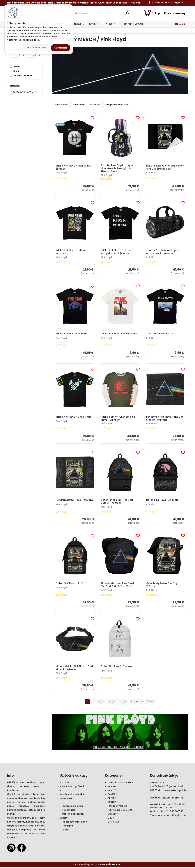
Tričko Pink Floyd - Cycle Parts (74, 417)
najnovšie (95, 105)
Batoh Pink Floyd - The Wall (117, 667)
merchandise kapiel (32, 783)
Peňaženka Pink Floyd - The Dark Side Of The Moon (162, 419)
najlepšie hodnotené (116, 105)
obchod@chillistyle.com (172, 816)
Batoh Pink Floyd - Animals (162, 500)
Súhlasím (61, 48)
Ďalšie (179, 24)
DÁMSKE (77, 24)
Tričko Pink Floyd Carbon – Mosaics (71, 252)
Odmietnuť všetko (36, 48)
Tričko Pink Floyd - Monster (72, 334)
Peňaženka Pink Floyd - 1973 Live (75, 500)
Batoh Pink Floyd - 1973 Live (72, 584)
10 (137, 702)
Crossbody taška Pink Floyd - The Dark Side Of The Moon (119, 585)
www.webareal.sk (110, 865)
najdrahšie (79, 105)
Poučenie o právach (73, 787)
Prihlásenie (157, 2)
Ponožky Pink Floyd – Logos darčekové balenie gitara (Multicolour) (117, 168)
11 (142, 702)
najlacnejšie (61, 105)
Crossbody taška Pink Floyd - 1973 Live (164, 585)
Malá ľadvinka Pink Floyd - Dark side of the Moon (75, 668)
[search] (127, 14)
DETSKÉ (93, 24)
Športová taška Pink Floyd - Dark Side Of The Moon (163, 252)
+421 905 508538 (174, 812)
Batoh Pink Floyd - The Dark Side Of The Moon (117, 502)
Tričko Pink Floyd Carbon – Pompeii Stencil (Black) (117, 252)
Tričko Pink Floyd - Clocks (161, 334)
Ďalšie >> (150, 702)
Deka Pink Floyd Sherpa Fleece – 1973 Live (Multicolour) (165, 167)
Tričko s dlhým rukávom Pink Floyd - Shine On (118, 419)
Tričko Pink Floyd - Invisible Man (120, 334)
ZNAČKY (110, 24)
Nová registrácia (177, 2)
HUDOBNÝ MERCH (133, 24)
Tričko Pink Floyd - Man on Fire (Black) (74, 167)
